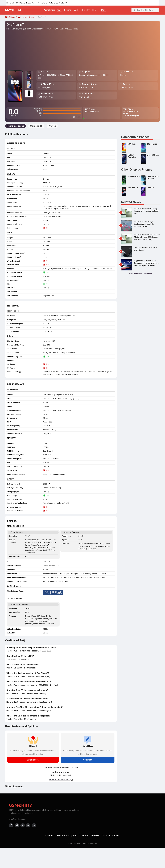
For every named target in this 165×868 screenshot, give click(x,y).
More (103, 10)
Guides (77, 10)
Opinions (36, 126)
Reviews (68, 10)
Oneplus (46, 154)
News (59, 10)
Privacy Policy (31, 3)
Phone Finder (49, 10)
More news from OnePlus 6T (141, 274)
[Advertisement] (82, 50)
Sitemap (115, 835)
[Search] (134, 10)
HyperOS (86, 10)
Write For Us (53, 3)
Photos (52, 126)
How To (95, 10)
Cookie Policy (43, 3)
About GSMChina (19, 3)
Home (9, 3)
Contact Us (63, 3)
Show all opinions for (61, 780)
